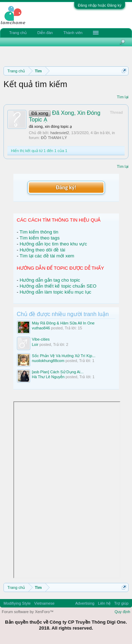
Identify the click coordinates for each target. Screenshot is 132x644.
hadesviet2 (60, 133)
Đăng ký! (66, 187)
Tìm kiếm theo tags (39, 238)
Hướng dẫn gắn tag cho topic (50, 280)
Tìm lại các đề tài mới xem (47, 256)
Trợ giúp (121, 603)
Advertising (85, 603)
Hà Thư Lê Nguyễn (48, 377)
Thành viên (73, 33)
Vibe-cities (41, 339)
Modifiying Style (17, 603)
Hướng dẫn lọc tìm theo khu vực (53, 244)
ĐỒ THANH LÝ (54, 138)
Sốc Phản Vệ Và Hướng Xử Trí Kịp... (64, 356)
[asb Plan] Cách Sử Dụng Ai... (58, 372)
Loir (35, 344)
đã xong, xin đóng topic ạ (50, 126)
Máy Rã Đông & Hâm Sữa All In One (63, 323)
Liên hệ (104, 603)
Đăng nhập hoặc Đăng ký (100, 5)
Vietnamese (44, 603)
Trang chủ (18, 33)
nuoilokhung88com (48, 361)
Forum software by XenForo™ (28, 612)
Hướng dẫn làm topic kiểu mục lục (56, 292)
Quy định (122, 612)
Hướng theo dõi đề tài (42, 250)
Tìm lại (123, 97)
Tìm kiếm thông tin (39, 232)
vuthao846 (41, 328)
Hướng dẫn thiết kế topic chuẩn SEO (58, 286)
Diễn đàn (45, 33)
